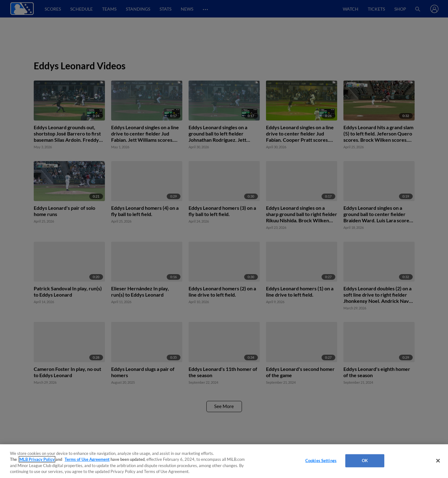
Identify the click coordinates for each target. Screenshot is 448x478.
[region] (224, 461)
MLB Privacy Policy (37, 459)
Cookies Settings (321, 461)
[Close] (438, 461)
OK (365, 461)
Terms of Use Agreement (87, 459)
